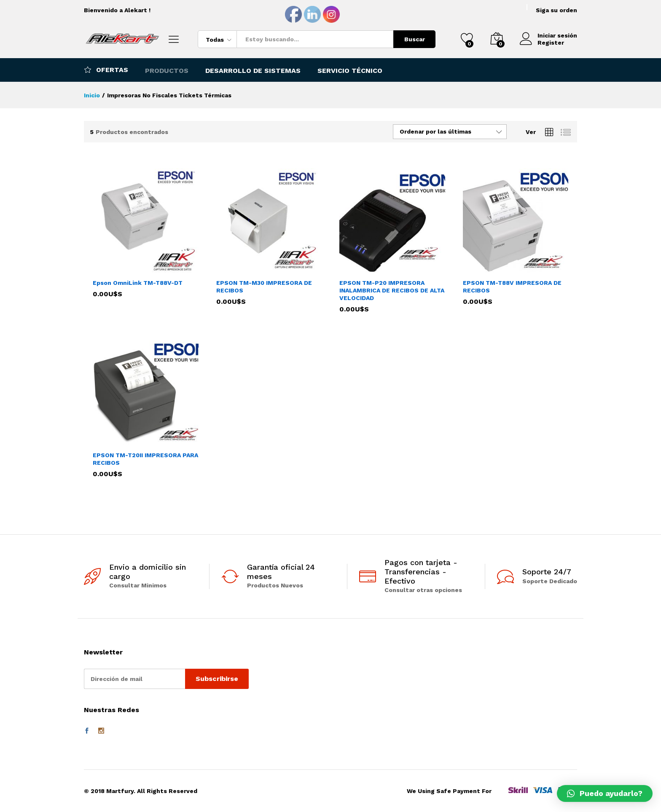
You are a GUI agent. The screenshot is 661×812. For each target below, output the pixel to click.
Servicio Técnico (350, 71)
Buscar (415, 39)
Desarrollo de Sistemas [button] (253, 71)
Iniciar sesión (548, 36)
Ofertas (106, 70)
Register (551, 43)
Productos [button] (167, 71)
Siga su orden (556, 10)
